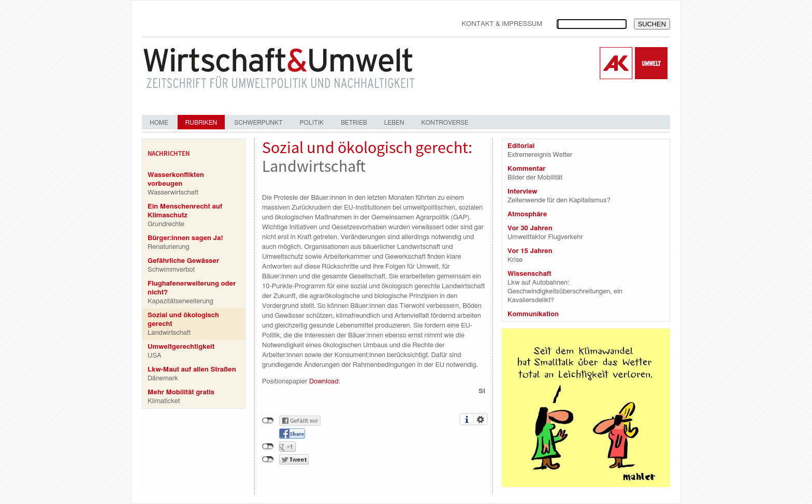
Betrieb (354, 123)
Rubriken (201, 123)
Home (159, 123)
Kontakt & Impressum (502, 24)
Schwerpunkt (258, 123)
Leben (394, 123)
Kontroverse (445, 123)
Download (324, 382)
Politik (312, 123)
